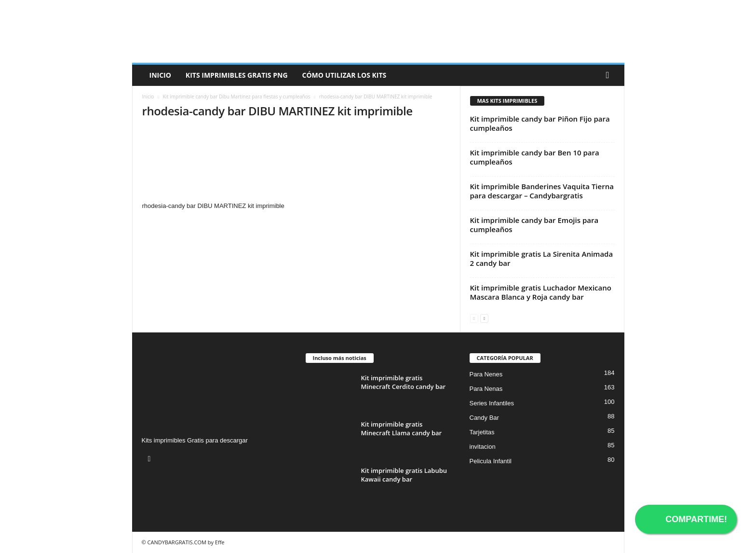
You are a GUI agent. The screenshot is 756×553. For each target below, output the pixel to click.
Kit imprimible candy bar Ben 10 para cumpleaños (535, 157)
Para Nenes (486, 374)
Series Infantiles (492, 403)
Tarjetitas (482, 432)
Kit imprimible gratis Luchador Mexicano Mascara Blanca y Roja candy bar (541, 292)
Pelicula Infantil (491, 461)
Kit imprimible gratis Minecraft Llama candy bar (402, 429)
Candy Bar (484, 418)
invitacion (483, 447)
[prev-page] (474, 318)
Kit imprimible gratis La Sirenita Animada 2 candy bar (542, 258)
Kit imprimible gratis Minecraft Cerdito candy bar (404, 382)
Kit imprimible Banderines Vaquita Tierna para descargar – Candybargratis (542, 191)
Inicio (160, 75)
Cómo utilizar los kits (344, 75)
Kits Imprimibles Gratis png (237, 75)
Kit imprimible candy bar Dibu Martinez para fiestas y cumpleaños (236, 97)
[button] (610, 75)
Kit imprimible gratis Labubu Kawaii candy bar (404, 475)
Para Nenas (486, 389)
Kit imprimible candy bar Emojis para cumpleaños (534, 225)
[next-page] (484, 318)
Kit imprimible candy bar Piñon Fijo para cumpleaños (540, 123)
